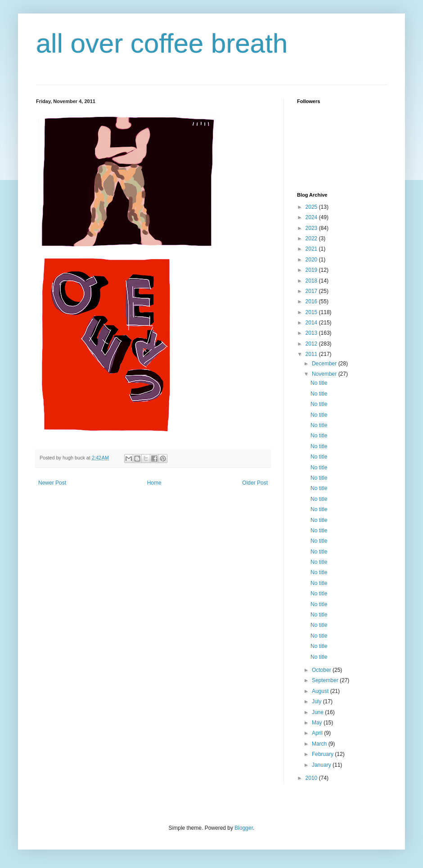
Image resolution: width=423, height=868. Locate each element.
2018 (312, 281)
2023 (312, 228)
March (320, 744)
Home (154, 483)
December (325, 364)
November (325, 374)
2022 (312, 238)
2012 (312, 344)
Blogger (244, 828)
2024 (312, 217)
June (318, 712)
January (322, 765)
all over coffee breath (162, 43)
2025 (312, 207)
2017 (312, 291)
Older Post (255, 483)
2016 (312, 301)
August (321, 691)
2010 (312, 778)
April (318, 733)
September (326, 680)
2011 (312, 354)
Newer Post (52, 483)
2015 (312, 312)
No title (319, 383)
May (318, 723)
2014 (312, 323)
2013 (312, 333)
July (317, 702)
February (323, 754)
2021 (312, 249)
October (322, 670)
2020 (312, 260)
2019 (312, 270)
